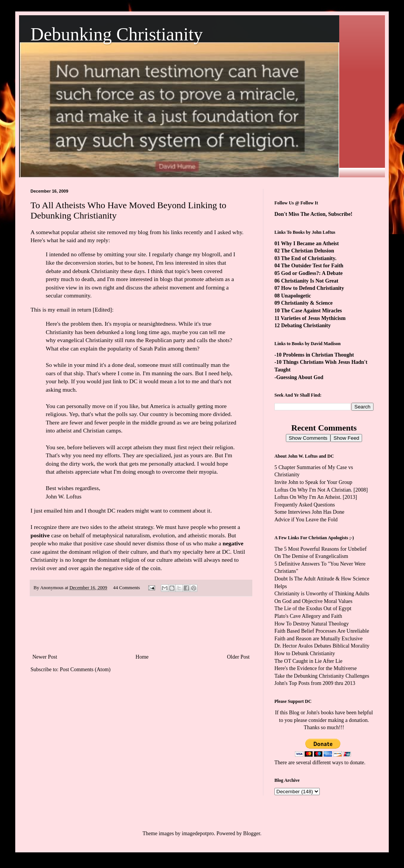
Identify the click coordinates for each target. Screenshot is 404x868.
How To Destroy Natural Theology (312, 624)
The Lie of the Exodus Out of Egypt (313, 608)
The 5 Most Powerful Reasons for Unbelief (321, 549)
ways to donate (348, 763)
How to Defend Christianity (313, 288)
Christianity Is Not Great (310, 281)
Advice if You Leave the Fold (306, 520)
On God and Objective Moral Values (313, 601)
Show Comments (308, 438)
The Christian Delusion (307, 251)
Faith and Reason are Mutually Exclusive (318, 639)
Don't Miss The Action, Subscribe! (313, 214)
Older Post (239, 657)
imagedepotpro (198, 833)
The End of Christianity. (309, 258)
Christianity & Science (307, 303)
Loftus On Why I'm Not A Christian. (313, 490)
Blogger (252, 833)
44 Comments (127, 588)
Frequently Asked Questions (305, 505)
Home (142, 657)
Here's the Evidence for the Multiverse (316, 668)
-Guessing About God (299, 377)
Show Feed (346, 438)
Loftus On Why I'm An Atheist (307, 497)
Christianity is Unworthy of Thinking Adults (322, 594)
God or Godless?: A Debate (312, 273)
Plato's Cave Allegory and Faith (308, 616)
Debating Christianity (306, 325)
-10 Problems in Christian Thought (314, 355)
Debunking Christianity (117, 34)
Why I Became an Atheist (310, 244)
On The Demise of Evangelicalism (311, 556)
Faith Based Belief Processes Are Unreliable (322, 631)
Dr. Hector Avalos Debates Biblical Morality (322, 646)
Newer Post (45, 657)
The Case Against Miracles (311, 311)
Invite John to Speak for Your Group (313, 482)
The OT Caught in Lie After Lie (309, 661)
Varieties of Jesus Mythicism (313, 318)
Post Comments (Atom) (85, 669)
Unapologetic (296, 296)
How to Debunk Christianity (305, 653)
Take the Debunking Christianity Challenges (322, 676)
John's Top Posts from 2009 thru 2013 (315, 683)
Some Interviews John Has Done (309, 512)
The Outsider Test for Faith (312, 266)
